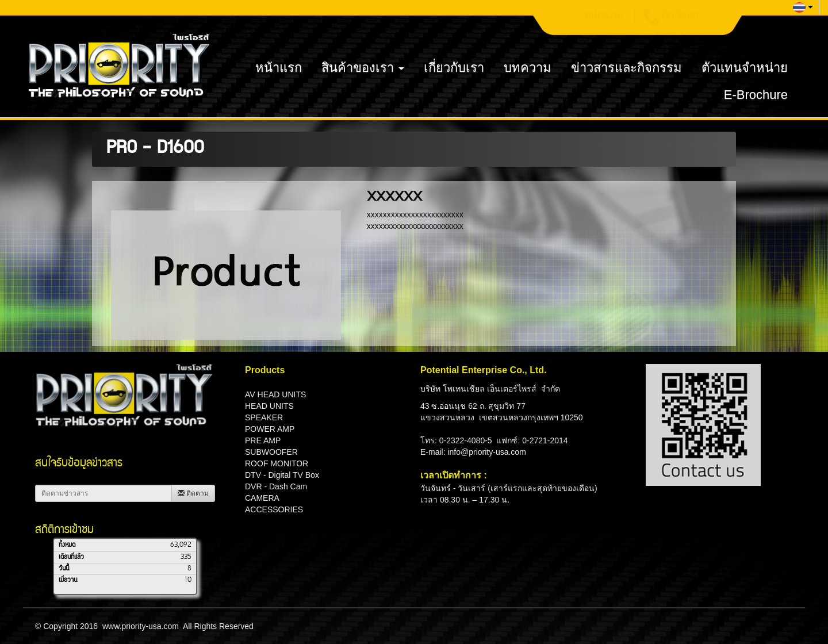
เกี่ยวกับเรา (454, 68)
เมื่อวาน (68, 580)
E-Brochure (756, 95)
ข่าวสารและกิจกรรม (626, 68)
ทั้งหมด (67, 545)
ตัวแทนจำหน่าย (745, 68)
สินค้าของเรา (363, 68)
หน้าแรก (279, 68)
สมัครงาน (604, 17)
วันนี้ (64, 569)
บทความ (528, 68)
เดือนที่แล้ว (71, 557)
